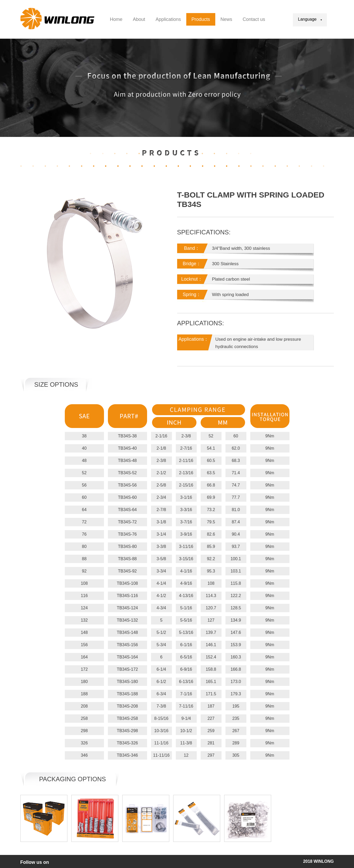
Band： (192, 248)
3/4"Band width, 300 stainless (241, 248)
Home (116, 19)
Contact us (254, 19)
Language (310, 19)
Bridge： (192, 264)
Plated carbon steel (231, 279)
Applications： (193, 339)
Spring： (192, 294)
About (139, 19)
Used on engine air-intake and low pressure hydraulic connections (258, 343)
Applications (168, 19)
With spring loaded (230, 295)
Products (201, 19)
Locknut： (192, 279)
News (226, 19)
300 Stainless (225, 264)
